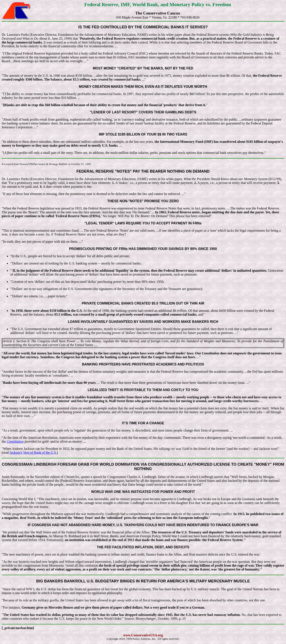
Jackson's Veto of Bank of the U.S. (33, 453)
